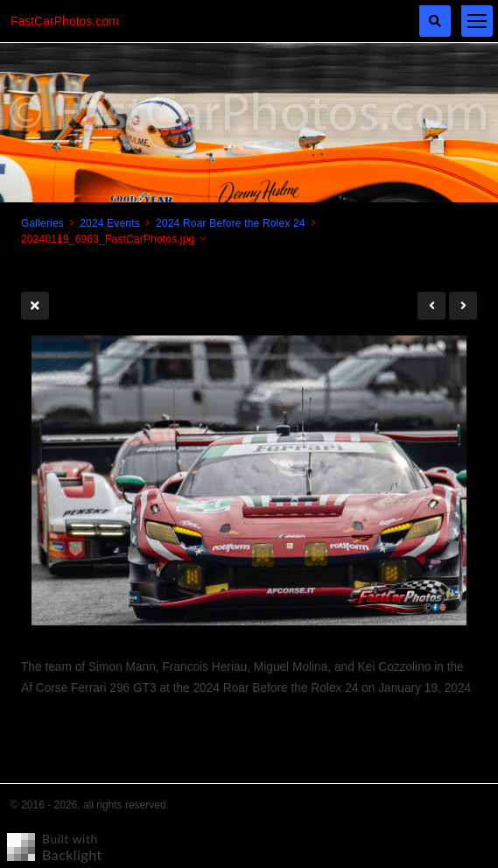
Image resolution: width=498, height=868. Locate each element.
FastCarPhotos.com (65, 21)
